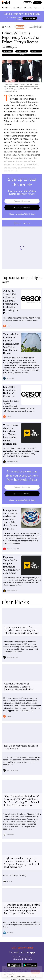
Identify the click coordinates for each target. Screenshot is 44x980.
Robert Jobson (36, 51)
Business (37, 8)
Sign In (27, 3)
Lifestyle (20, 27)
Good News (18, 8)
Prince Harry (8, 51)
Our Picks (28, 8)
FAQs (20, 977)
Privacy (15, 977)
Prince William (22, 51)
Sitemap (26, 977)
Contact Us (34, 977)
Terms (9, 977)
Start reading (30, 18)
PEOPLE (22, 55)
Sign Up (37, 3)
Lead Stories (7, 8)
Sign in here (30, 214)
